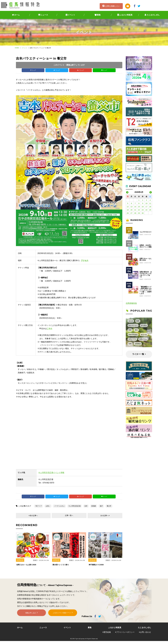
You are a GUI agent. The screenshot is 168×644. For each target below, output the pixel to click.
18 (150, 207)
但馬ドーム (143, 339)
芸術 (130, 330)
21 (135, 210)
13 (131, 207)
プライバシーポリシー (125, 635)
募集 (99, 15)
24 (146, 210)
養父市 (109, 508)
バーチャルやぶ (59, 508)
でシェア (34, 71)
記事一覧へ (69, 518)
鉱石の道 (144, 335)
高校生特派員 (133, 335)
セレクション (133, 325)
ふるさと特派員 (126, 15)
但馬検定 (138, 344)
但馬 (130, 344)
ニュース (44, 15)
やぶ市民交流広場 (75, 508)
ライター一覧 (138, 354)
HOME (17, 48)
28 (135, 213)
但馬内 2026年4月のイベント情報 (145, 246)
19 (128, 210)
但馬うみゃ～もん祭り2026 (145, 259)
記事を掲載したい (113, 6)
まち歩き (144, 325)
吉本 (86, 508)
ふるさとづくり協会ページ (62, 618)
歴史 (136, 330)
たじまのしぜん (153, 15)
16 (143, 207)
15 (139, 207)
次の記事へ (104, 518)
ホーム (17, 15)
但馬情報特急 (131, 303)
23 (143, 210)
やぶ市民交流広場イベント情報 (51, 474)
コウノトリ (132, 339)
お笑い (48, 508)
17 (146, 207)
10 (146, 203)
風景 (138, 321)
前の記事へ (34, 518)
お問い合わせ (145, 635)
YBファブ (39, 508)
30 (143, 213)
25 (150, 210)
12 (128, 207)
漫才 (101, 508)
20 (131, 210)
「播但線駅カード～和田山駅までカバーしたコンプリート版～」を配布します (145, 290)
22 (139, 210)
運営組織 (107, 635)
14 (135, 207)
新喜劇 (94, 508)
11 (150, 203)
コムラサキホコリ (145, 232)
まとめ (131, 321)
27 (131, 213)
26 (128, 213)
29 (139, 213)
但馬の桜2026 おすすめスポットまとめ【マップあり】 (146, 274)
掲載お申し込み (31, 618)
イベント (71, 15)
